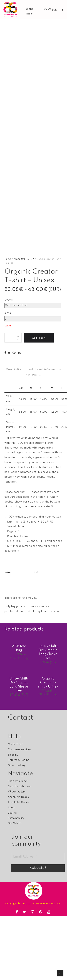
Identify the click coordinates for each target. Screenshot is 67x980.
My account (15, 744)
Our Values (15, 823)
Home (8, 259)
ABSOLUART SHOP (24, 259)
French (30, 14)
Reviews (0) (33, 375)
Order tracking (17, 765)
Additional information (45, 370)
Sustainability (16, 818)
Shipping (13, 755)
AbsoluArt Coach (18, 802)
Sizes (8, 313)
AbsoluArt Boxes (18, 797)
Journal (13, 813)
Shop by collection (19, 786)
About (12, 807)
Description (14, 370)
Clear (8, 326)
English (29, 9)
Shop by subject (18, 781)
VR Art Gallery (17, 792)
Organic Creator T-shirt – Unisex (48, 683)
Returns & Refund (19, 760)
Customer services (19, 749)
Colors (9, 300)
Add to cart (39, 338)
